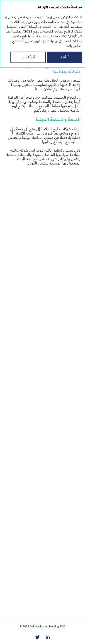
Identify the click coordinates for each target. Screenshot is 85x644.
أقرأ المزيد (28, 57)
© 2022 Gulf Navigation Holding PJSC (42, 627)
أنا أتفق (64, 57)
